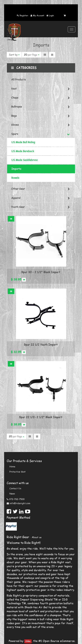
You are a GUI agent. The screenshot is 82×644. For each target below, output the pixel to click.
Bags (14, 116)
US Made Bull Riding (23, 142)
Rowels (15, 178)
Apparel (16, 198)
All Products (18, 79)
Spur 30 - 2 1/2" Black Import (41, 272)
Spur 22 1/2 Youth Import (41, 345)
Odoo (28, 641)
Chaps (15, 98)
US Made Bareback (23, 151)
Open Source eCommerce (59, 641)
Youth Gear (18, 207)
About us (37, 537)
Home (12, 467)
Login (51, 15)
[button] (11, 219)
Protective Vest (17, 472)
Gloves (15, 125)
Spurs (15, 134)
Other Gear (18, 189)
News (12, 494)
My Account (39, 15)
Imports (16, 169)
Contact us (15, 488)
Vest (14, 89)
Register (24, 15)
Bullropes (17, 107)
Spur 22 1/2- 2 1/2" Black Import (41, 417)
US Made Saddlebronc (25, 160)
